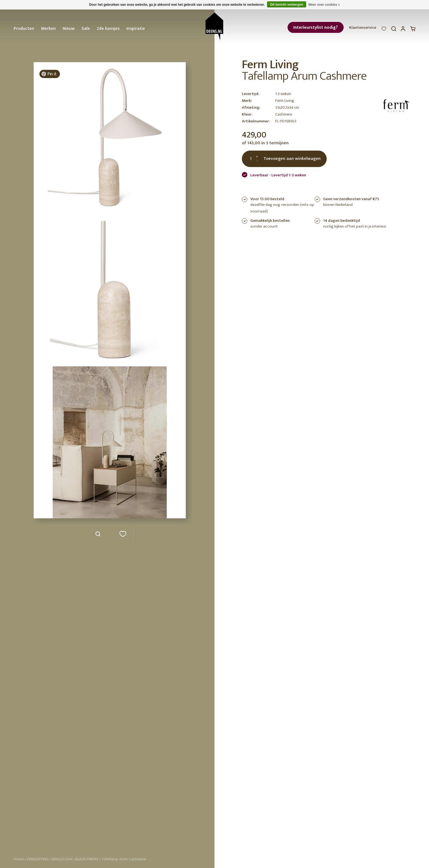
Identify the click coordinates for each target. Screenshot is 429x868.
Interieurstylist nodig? (316, 28)
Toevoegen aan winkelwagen (292, 159)
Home (19, 859)
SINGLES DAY (62, 859)
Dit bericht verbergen (287, 5)
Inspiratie (136, 29)
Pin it (49, 74)
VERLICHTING (37, 859)
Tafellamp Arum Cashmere (124, 859)
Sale (86, 29)
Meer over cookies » (324, 5)
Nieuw (69, 29)
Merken (48, 29)
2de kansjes (108, 29)
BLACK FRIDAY (87, 859)
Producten (24, 29)
